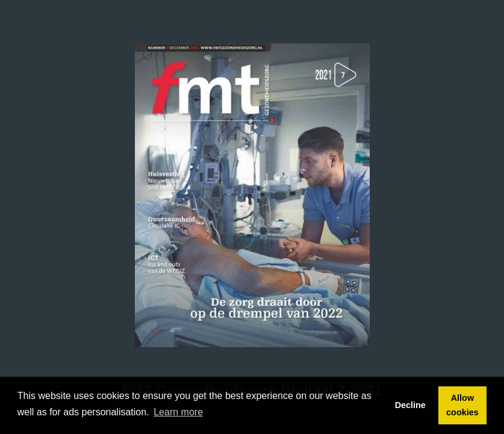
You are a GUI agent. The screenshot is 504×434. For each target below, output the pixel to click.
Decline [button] (410, 405)
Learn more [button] (178, 412)
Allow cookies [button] (462, 405)
